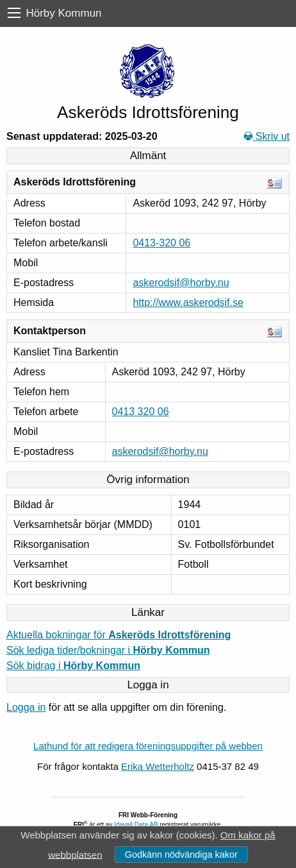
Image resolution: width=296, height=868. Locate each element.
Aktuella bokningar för (119, 635)
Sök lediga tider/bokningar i (108, 650)
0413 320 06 (141, 412)
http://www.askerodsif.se (188, 302)
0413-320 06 (161, 243)
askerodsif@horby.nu (181, 283)
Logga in (26, 707)
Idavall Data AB (136, 825)
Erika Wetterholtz (158, 766)
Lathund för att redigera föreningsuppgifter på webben (148, 746)
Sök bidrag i (73, 666)
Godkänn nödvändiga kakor (181, 855)
